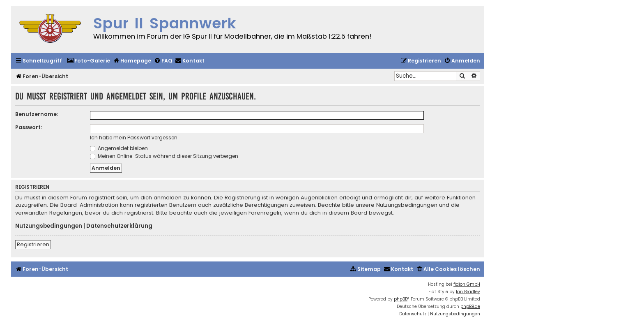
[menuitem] (89, 61)
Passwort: (29, 127)
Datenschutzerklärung (119, 226)
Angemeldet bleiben (119, 148)
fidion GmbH (467, 284)
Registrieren (33, 244)
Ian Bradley (468, 292)
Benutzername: (37, 114)
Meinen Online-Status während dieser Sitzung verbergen (164, 156)
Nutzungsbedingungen (49, 226)
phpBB (401, 299)
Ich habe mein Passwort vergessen (134, 138)
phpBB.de (470, 306)
